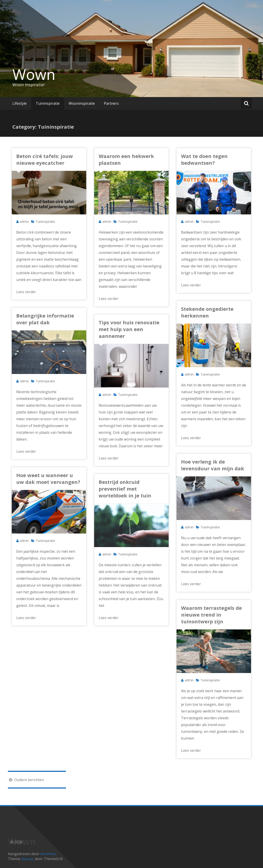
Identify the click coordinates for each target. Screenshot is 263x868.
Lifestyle (20, 103)
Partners (111, 103)
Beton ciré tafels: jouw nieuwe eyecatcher (45, 159)
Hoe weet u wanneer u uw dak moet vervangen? (48, 478)
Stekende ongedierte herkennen (207, 312)
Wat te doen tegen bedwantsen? (204, 159)
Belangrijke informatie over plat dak (45, 319)
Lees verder (26, 292)
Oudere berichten (26, 780)
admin (24, 222)
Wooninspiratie (82, 103)
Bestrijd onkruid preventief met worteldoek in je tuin (125, 489)
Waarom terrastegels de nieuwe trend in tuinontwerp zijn (211, 615)
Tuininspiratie (48, 103)
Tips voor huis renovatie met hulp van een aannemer (129, 329)
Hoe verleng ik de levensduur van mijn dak (213, 465)
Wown (34, 74)
